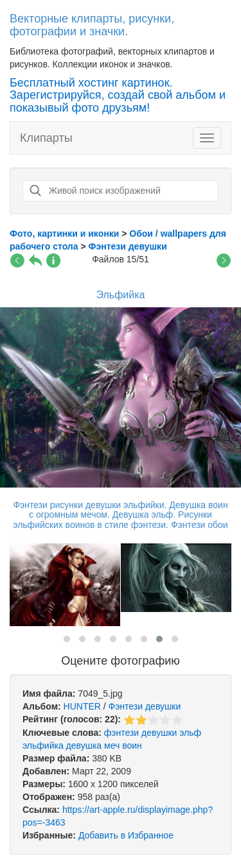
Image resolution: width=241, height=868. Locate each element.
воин (132, 745)
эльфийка (43, 745)
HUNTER (82, 706)
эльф (190, 733)
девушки (159, 733)
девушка (84, 745)
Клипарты (46, 138)
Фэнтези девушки (145, 706)
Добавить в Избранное (126, 835)
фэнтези (121, 733)
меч (112, 745)
